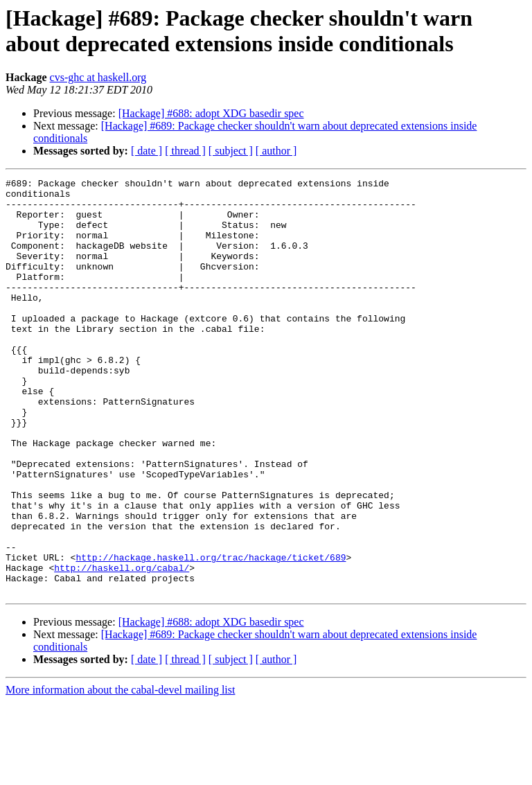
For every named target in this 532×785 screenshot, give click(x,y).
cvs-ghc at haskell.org (98, 77)
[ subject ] (231, 151)
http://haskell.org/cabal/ (122, 646)
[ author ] (276, 151)
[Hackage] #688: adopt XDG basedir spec (211, 113)
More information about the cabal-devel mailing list (120, 773)
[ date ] (147, 151)
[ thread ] (185, 151)
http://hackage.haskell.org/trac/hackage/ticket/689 (211, 634)
